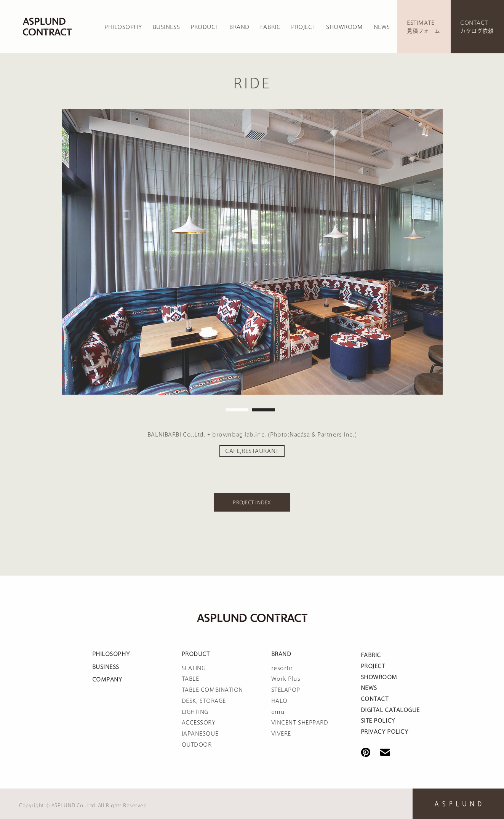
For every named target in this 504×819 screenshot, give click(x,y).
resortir (282, 668)
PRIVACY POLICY (385, 732)
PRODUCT (205, 27)
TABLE (190, 679)
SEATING (194, 668)
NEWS (382, 27)
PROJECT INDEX (252, 502)
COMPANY (107, 680)
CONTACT (375, 699)
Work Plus (286, 679)
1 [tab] (237, 410)
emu (278, 712)
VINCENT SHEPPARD (300, 723)
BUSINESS (166, 27)
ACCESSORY (199, 723)
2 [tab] (264, 410)
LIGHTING (195, 712)
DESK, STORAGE (204, 701)
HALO (279, 701)
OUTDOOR (197, 745)
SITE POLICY (378, 721)
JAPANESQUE (200, 734)
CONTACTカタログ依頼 (477, 27)
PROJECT (303, 27)
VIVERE (281, 734)
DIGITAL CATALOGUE (390, 710)
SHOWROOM (344, 27)
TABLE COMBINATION (213, 690)
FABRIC (270, 27)
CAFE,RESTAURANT (252, 451)
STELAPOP (286, 690)
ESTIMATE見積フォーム (423, 27)
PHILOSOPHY (123, 27)
